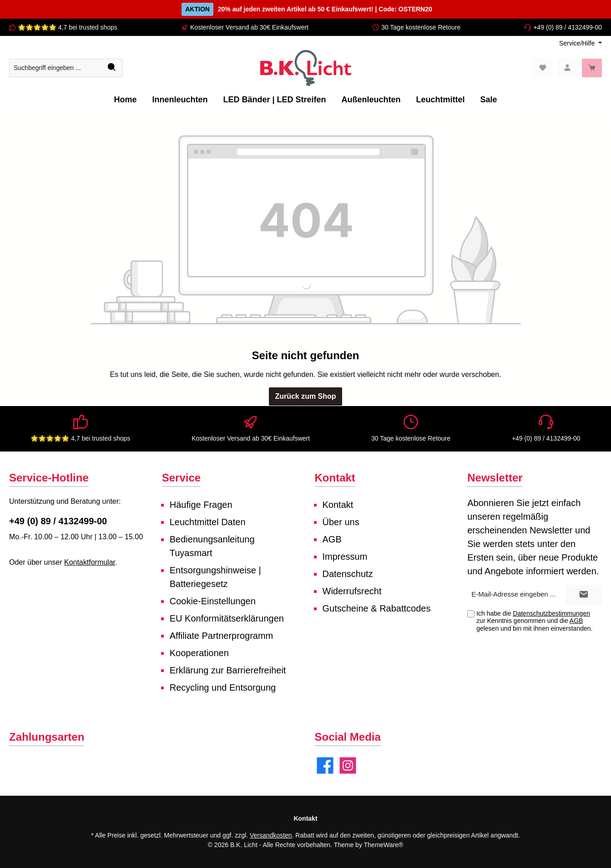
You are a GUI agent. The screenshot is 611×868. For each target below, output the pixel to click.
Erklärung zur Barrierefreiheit (228, 670)
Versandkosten (271, 835)
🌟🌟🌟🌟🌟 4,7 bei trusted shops (68, 27)
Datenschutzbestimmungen (551, 613)
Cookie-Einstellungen (213, 601)
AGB (332, 539)
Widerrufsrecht (352, 591)
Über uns (341, 522)
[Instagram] (348, 765)
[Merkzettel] (543, 68)
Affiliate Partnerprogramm (222, 636)
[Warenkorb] (592, 68)
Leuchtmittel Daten (208, 522)
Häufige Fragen (201, 505)
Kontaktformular (90, 562)
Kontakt (338, 505)
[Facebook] (325, 765)
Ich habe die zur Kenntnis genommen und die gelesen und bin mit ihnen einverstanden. (534, 621)
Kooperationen (199, 653)
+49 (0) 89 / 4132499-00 (568, 27)
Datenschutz (348, 574)
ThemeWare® (384, 845)
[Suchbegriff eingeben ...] (56, 68)
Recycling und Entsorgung (223, 687)
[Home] (125, 100)
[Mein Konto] (567, 68)
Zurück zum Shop (305, 396)
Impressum (345, 557)
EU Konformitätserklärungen (227, 618)
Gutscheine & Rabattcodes (377, 608)
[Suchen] (112, 68)
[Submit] (584, 595)
